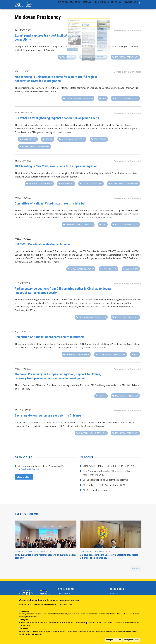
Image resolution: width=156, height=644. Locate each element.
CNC (104, 227)
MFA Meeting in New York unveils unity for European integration (56, 169)
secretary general (92, 186)
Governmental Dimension (128, 33)
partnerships (29, 142)
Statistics (24, 628)
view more (136, 571)
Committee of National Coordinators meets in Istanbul (50, 206)
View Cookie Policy (66, 604)
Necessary (25, 611)
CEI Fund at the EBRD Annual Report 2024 (104, 487)
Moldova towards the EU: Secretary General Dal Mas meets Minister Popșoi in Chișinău (109, 559)
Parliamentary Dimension (128, 286)
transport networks (95, 59)
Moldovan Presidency (127, 59)
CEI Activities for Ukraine (95, 493)
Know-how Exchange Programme (28, 554)
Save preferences (131, 640)
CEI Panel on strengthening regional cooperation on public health (57, 121)
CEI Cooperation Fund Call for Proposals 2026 (41, 468)
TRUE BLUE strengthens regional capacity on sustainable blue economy (46, 559)
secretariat (68, 59)
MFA (104, 101)
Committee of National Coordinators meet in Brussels (50, 339)
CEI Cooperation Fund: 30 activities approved (105, 482)
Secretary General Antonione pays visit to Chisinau (48, 418)
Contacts (132, 6)
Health (49, 142)
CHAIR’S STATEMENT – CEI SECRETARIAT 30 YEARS (109, 468)
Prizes (122, 6)
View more (23, 479)
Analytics (24, 620)
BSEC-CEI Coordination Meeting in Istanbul (43, 247)
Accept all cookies (114, 640)
